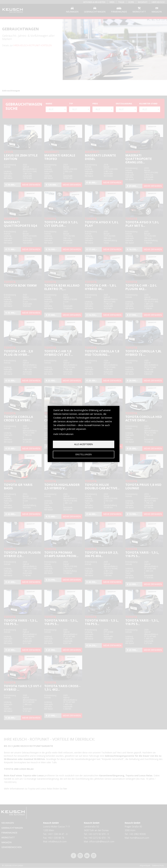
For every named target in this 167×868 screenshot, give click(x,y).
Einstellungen (84, 454)
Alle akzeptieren (83, 444)
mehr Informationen (63, 434)
